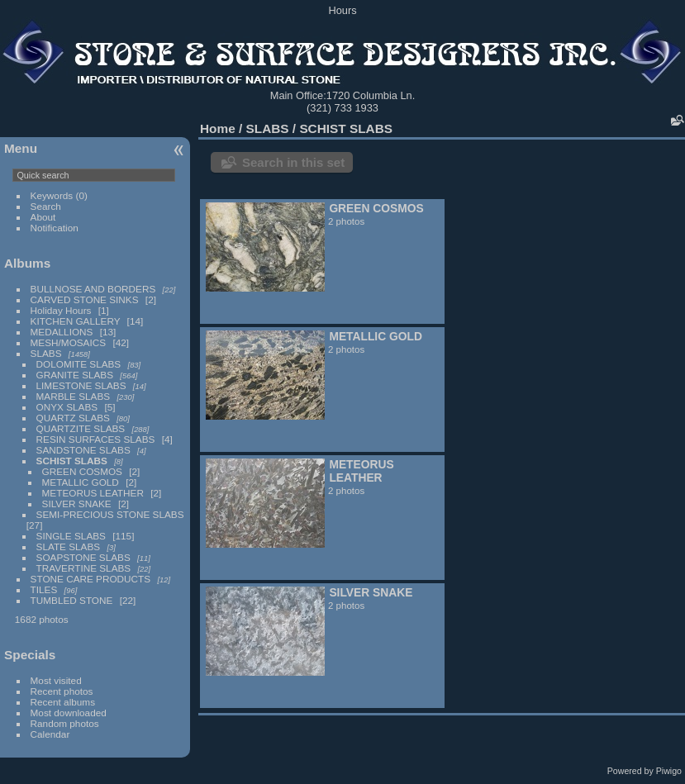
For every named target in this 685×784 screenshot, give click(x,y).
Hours (342, 10)
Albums (27, 263)
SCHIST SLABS (72, 461)
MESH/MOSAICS (69, 342)
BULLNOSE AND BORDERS (93, 289)
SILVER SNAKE (77, 504)
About (43, 217)
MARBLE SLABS (74, 396)
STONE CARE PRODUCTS (91, 579)
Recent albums (63, 702)
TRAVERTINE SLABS (84, 568)
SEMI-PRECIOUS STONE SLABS (110, 514)
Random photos (65, 723)
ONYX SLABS (67, 407)
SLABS (46, 353)
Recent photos (62, 691)
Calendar (50, 734)
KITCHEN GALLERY (76, 321)
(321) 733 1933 (342, 108)
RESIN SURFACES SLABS (96, 439)
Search (46, 206)
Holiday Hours (61, 310)
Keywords (52, 195)
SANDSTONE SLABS (83, 450)
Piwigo (669, 771)
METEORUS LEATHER (93, 493)
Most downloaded (69, 713)
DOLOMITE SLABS (79, 364)
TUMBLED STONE (72, 600)
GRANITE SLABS (75, 375)
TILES (44, 589)
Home (218, 128)
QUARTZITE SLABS (81, 428)
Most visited (56, 680)
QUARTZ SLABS (73, 418)
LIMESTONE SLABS (81, 385)
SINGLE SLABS (71, 536)
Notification (55, 228)
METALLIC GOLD (81, 482)
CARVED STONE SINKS (85, 299)
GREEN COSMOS (82, 471)
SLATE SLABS (69, 546)
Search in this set (293, 162)
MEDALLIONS (62, 332)
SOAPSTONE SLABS (83, 557)
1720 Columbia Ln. (371, 95)
